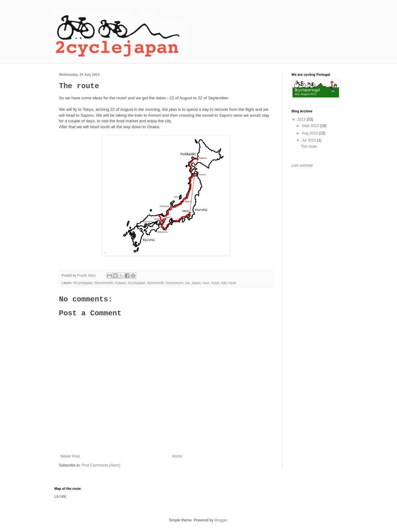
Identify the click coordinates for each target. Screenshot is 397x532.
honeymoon (175, 283)
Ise (187, 283)
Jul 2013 (309, 140)
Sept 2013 (311, 126)
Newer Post (70, 456)
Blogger (221, 520)
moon (215, 283)
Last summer (302, 165)
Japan (196, 283)
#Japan (120, 283)
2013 (302, 119)
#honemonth (104, 283)
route (232, 283)
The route (309, 147)
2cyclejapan (137, 283)
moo (206, 283)
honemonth (156, 283)
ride (224, 283)
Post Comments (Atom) (101, 465)
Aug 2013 (310, 133)
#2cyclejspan (83, 283)
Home (177, 456)
